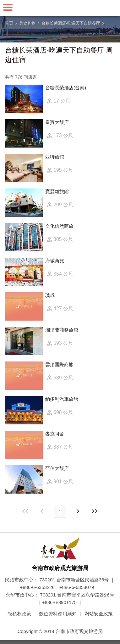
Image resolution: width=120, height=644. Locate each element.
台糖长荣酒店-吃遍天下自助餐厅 (71, 23)
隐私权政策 (19, 614)
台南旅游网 (60, 8)
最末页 (94, 511)
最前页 (26, 511)
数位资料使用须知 (58, 614)
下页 (43, 511)
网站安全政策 (99, 614)
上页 (77, 511)
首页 (9, 23)
